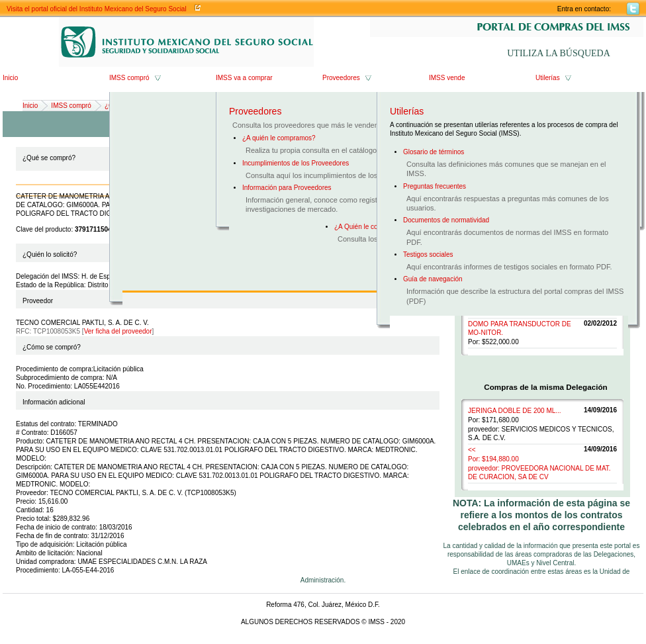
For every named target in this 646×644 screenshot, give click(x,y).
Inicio (10, 78)
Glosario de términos (434, 152)
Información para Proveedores (287, 188)
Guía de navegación (433, 279)
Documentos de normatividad (446, 220)
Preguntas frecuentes (435, 186)
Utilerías (548, 78)
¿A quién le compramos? (279, 138)
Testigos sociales (428, 254)
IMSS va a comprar (244, 78)
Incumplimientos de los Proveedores (296, 163)
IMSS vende (447, 78)
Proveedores (341, 78)
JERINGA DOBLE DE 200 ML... (515, 411)
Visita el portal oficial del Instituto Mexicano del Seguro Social (97, 9)
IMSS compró (129, 78)
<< (472, 450)
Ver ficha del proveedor (118, 331)
